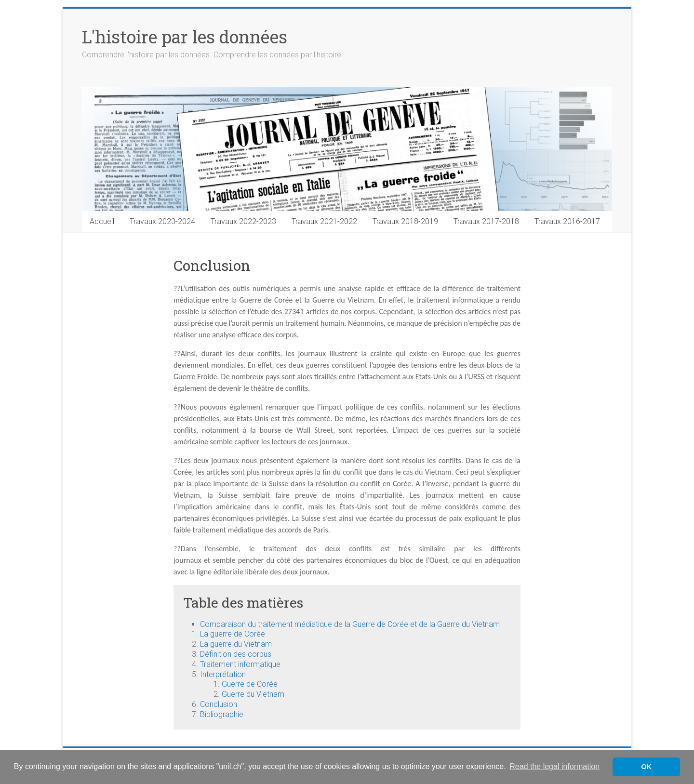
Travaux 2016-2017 (567, 221)
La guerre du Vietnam (236, 644)
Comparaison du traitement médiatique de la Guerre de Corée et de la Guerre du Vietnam (350, 624)
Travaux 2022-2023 (243, 221)
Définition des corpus (236, 654)
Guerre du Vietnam (253, 694)
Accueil (102, 221)
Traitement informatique (240, 664)
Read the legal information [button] (554, 766)
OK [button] (646, 767)
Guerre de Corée (250, 684)
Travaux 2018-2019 (405, 221)
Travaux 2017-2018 (486, 221)
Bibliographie (222, 714)
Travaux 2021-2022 (324, 221)
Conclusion (219, 704)
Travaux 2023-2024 (162, 221)
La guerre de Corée (233, 634)
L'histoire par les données (185, 37)
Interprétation (223, 674)
